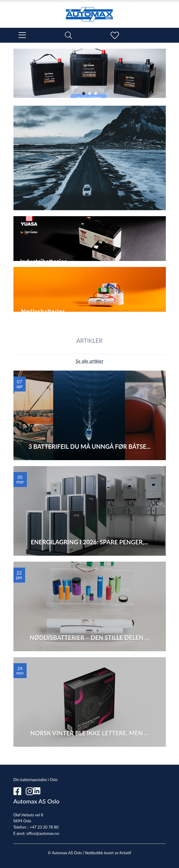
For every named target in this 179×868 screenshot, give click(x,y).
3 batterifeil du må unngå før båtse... (90, 446)
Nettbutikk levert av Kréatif (108, 853)
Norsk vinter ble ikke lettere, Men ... (90, 733)
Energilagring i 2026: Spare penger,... (90, 542)
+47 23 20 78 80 (44, 827)
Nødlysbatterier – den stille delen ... (89, 637)
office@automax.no (43, 833)
